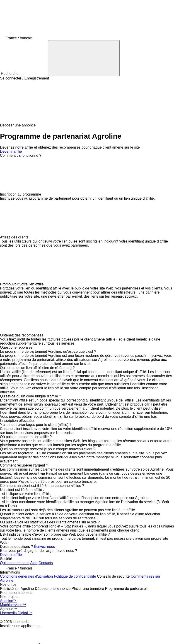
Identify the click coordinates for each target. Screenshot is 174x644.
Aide (34, 563)
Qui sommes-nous (15, 563)
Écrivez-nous (44, 547)
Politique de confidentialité (75, 576)
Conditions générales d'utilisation (26, 576)
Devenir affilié (11, 151)
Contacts (46, 563)
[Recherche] (84, 58)
